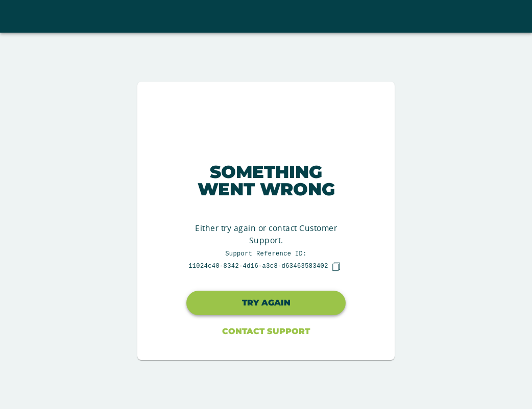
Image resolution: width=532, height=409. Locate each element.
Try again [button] (266, 303)
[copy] (336, 267)
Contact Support (266, 331)
